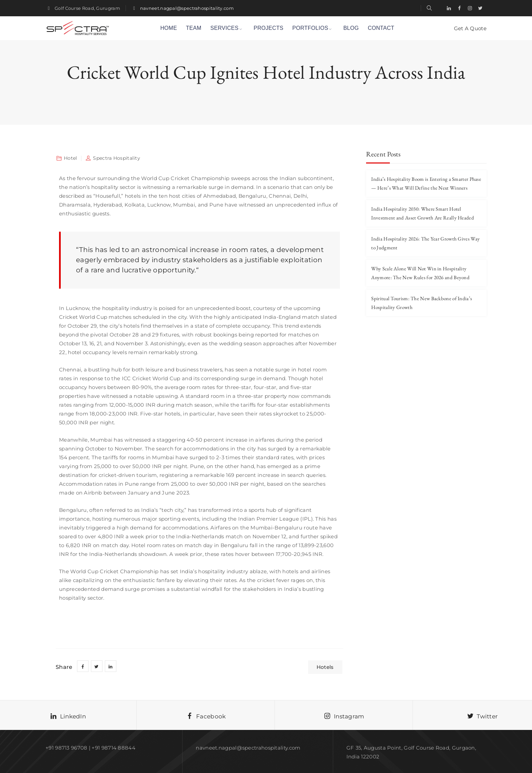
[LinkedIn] (449, 8)
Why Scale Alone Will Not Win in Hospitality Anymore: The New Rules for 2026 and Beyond (420, 273)
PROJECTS (268, 28)
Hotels (325, 667)
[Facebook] (459, 8)
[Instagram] (470, 8)
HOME (168, 28)
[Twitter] (480, 8)
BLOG (351, 28)
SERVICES (224, 28)
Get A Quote (470, 28)
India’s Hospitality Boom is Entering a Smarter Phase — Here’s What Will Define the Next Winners (426, 183)
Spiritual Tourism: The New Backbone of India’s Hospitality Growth (422, 303)
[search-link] (429, 8)
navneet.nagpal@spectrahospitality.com (187, 8)
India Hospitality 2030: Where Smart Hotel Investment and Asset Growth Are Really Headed (423, 213)
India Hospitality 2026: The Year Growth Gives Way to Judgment (425, 243)
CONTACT (381, 28)
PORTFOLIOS (310, 28)
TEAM (194, 28)
